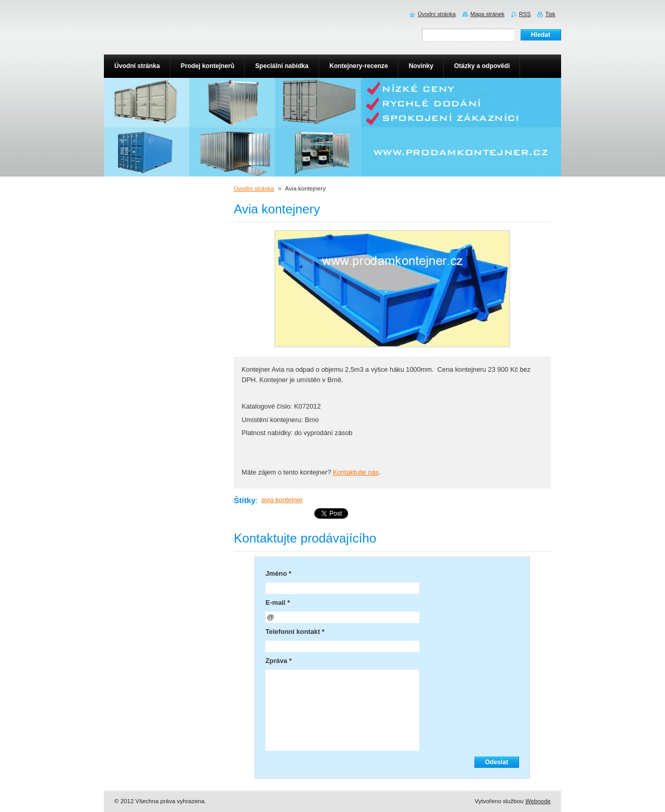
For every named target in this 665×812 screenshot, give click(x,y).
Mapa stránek (487, 14)
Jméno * (278, 573)
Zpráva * (279, 661)
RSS (525, 14)
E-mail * (278, 603)
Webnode (538, 801)
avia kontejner (282, 500)
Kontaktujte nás (356, 472)
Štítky (245, 500)
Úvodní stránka (254, 188)
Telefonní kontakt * (295, 632)
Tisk (550, 14)
